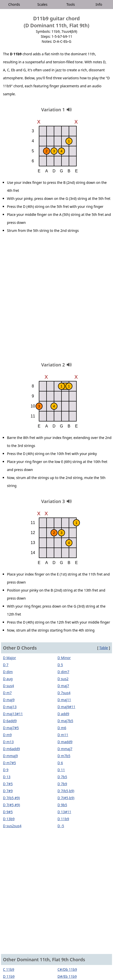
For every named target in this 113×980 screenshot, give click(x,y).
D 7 (6, 665)
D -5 (61, 826)
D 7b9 (62, 784)
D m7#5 (9, 763)
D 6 (60, 763)
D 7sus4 (64, 693)
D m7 (7, 693)
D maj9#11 (66, 707)
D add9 (63, 714)
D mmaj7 (65, 749)
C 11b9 (9, 969)
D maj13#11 (13, 714)
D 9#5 (8, 812)
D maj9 (9, 700)
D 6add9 (10, 721)
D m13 (8, 742)
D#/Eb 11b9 (67, 976)
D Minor (64, 658)
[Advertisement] (56, 299)
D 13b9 (9, 819)
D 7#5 (8, 784)
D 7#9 (8, 791)
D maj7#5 (11, 728)
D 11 (61, 770)
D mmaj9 (10, 756)
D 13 (7, 777)
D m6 (62, 728)
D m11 (63, 735)
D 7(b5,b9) (66, 791)
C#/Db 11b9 (67, 969)
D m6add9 (11, 749)
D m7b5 (64, 756)
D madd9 (65, 742)
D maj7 (63, 686)
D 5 (60, 665)
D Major (9, 658)
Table (104, 648)
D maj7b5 (65, 721)
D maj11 (64, 700)
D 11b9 (63, 819)
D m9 (7, 735)
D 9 (6, 770)
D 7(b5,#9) (11, 798)
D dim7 (63, 672)
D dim (8, 672)
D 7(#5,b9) (66, 798)
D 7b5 (62, 777)
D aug (8, 679)
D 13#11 (64, 812)
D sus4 (8, 686)
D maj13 (10, 707)
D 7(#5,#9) (11, 805)
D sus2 (63, 679)
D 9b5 (62, 805)
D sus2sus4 (12, 826)
